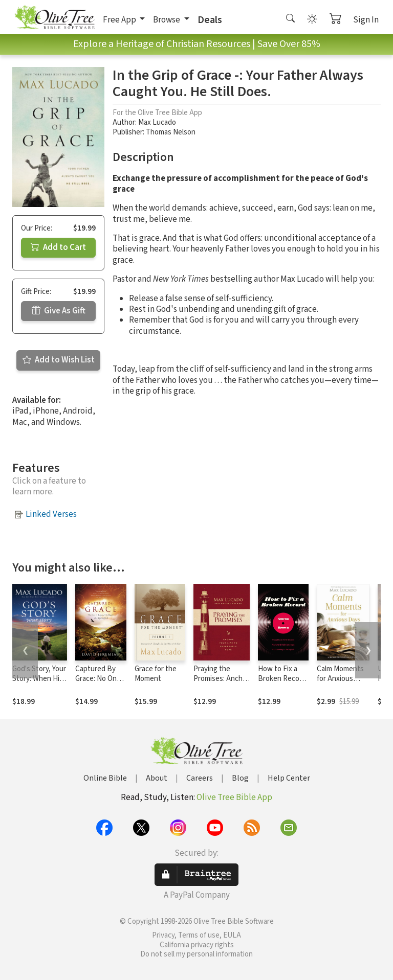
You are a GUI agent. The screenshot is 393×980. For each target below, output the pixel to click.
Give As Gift (59, 311)
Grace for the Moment (156, 674)
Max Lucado (157, 122)
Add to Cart (58, 247)
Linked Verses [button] (51, 514)
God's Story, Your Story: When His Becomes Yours (39, 679)
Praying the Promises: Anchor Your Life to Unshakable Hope (222, 683)
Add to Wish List (59, 360)
